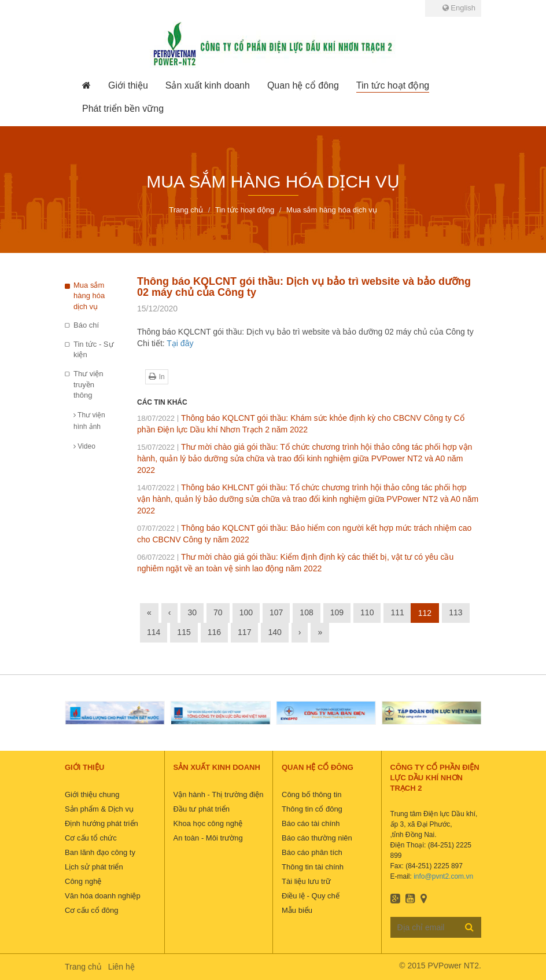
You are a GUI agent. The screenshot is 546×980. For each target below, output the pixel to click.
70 (218, 612)
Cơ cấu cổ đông (91, 910)
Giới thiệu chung (92, 794)
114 (154, 632)
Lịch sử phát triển (94, 867)
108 (306, 612)
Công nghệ (83, 881)
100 (246, 612)
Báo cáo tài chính (311, 823)
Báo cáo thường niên (317, 838)
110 (367, 612)
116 (214, 632)
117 (244, 632)
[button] (128, 86)
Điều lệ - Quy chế (311, 896)
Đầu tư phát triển (202, 809)
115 (184, 632)
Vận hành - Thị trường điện (219, 794)
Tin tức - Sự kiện (94, 350)
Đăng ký (469, 927)
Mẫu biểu (297, 910)
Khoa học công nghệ (208, 823)
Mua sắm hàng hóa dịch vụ (89, 296)
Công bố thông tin (311, 794)
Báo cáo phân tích (312, 852)
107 (276, 612)
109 (337, 612)
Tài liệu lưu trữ (306, 881)
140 (274, 632)
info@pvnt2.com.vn (443, 876)
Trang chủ (83, 967)
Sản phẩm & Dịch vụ (99, 809)
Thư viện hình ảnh (89, 421)
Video (84, 446)
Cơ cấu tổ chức (91, 838)
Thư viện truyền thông (88, 384)
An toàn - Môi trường (208, 838)
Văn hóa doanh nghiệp (103, 896)
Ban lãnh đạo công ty (100, 852)
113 (455, 612)
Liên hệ (121, 967)
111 (397, 612)
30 (192, 612)
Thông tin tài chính (313, 867)
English (459, 8)
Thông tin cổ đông (312, 809)
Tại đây (180, 343)
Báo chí (86, 325)
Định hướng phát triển (102, 823)
